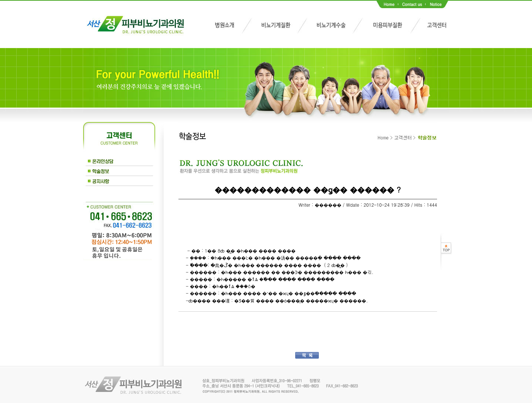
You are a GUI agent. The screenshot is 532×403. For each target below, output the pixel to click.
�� (190, 323)
